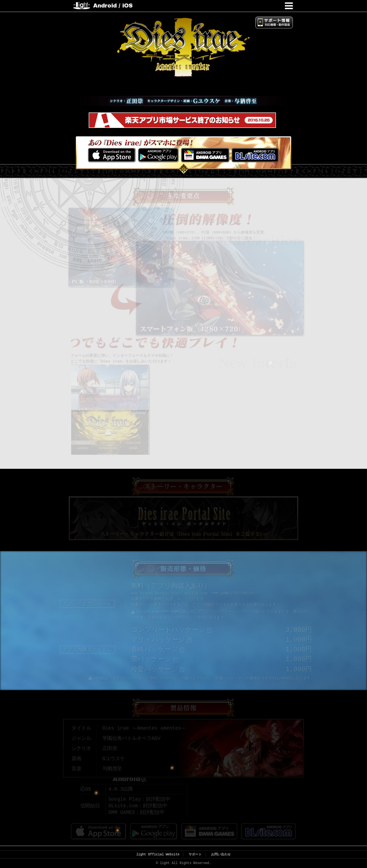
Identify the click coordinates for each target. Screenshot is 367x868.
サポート (195, 852)
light (82, 6)
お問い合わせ (221, 852)
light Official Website (158, 852)
